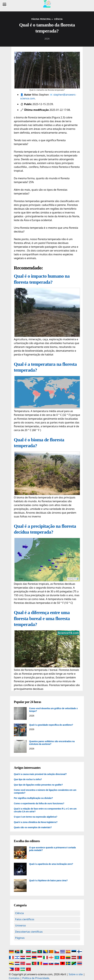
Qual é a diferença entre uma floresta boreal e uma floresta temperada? (42, 618)
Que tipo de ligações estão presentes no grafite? (38, 785)
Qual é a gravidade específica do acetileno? (51, 725)
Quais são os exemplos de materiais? (33, 827)
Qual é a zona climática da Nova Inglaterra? (36, 822)
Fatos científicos (25, 919)
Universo (20, 925)
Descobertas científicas (29, 932)
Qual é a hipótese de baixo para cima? (48, 880)
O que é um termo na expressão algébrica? (36, 817)
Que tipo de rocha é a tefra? (28, 779)
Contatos (14, 978)
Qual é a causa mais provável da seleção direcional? (40, 774)
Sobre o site (76, 974)
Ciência (19, 913)
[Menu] (4, 4)
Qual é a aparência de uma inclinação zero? (51, 864)
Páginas (20, 938)
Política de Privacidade (36, 978)
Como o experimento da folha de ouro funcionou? (39, 803)
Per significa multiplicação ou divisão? (33, 798)
